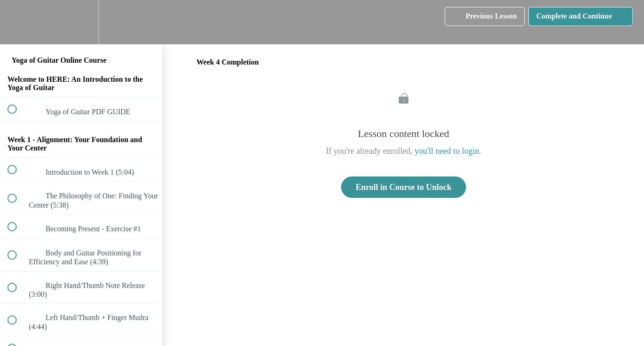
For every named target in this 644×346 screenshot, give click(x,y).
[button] (17, 22)
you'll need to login (447, 151)
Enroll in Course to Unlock (404, 187)
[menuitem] (81, 22)
